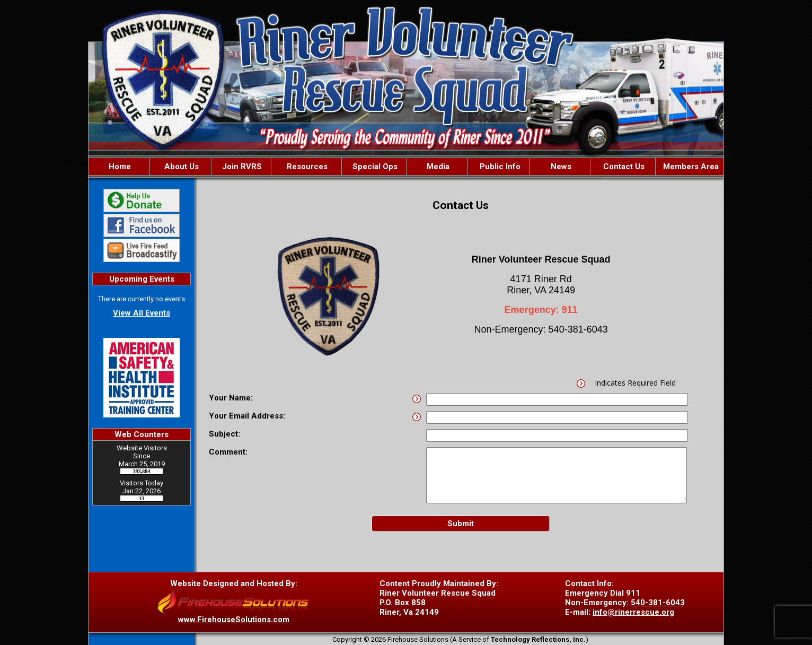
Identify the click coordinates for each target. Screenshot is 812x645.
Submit (461, 524)
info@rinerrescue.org (633, 612)
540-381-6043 (658, 603)
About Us (180, 167)
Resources (306, 167)
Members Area (690, 167)
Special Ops (374, 167)
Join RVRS (241, 167)
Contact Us (623, 167)
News (560, 167)
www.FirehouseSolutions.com (234, 620)
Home (119, 167)
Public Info (499, 167)
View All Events (142, 313)
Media (437, 167)
